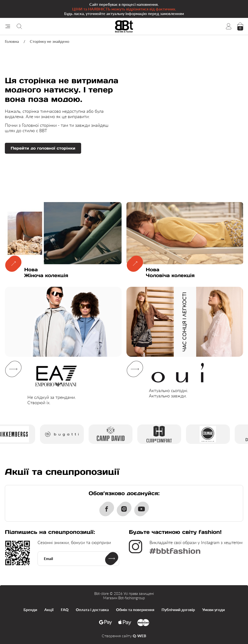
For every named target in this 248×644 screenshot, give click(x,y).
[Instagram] (124, 509)
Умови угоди (213, 610)
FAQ (65, 610)
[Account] (229, 26)
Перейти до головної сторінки (43, 148)
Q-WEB (139, 636)
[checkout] (240, 26)
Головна (12, 41)
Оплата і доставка (92, 610)
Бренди (30, 610)
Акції (49, 610)
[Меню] (8, 26)
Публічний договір (178, 610)
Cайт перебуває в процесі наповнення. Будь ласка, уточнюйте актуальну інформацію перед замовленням (124, 9)
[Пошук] (19, 26)
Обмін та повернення (135, 610)
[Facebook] (107, 509)
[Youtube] (141, 509)
